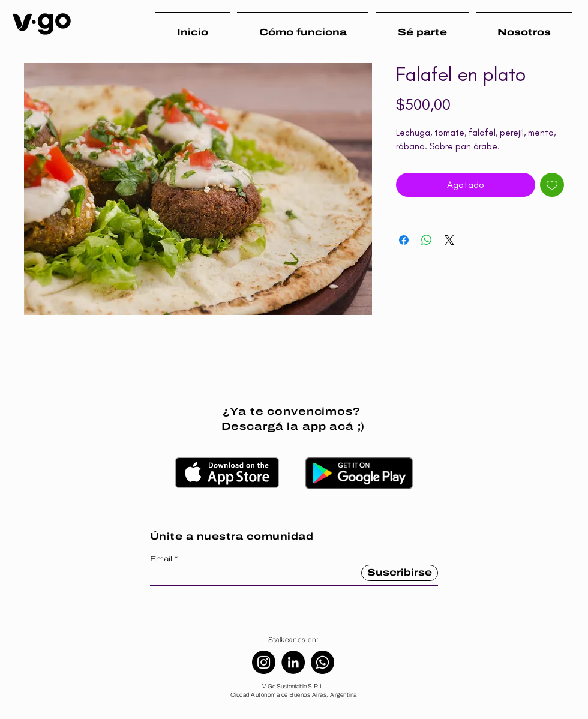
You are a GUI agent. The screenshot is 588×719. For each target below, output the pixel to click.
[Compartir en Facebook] (404, 240)
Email (161, 559)
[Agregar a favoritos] (552, 185)
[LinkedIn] (293, 662)
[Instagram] (264, 662)
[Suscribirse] (400, 573)
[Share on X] (449, 240)
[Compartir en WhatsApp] (427, 240)
